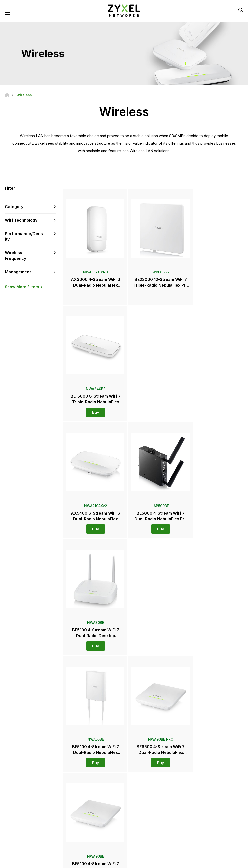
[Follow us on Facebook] (11, 838)
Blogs (138, 836)
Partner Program (203, 791)
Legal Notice (140, 862)
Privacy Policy (199, 862)
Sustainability (201, 828)
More (154, 650)
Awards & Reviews (147, 819)
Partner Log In (202, 783)
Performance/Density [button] (24, 237)
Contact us (124, 745)
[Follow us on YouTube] (25, 838)
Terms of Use (169, 862)
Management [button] (18, 272)
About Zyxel (200, 819)
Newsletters (143, 828)
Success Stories (204, 836)
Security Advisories (91, 807)
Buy (214, 291)
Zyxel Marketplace (148, 783)
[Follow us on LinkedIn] (38, 838)
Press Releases (146, 811)
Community (85, 791)
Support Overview (90, 783)
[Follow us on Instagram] (11, 845)
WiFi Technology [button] (21, 220)
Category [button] (14, 207)
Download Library (89, 799)
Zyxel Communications (208, 844)
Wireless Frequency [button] (16, 256)
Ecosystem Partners (206, 799)
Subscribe (48, 807)
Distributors (142, 791)
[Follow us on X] (50, 838)
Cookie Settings (232, 862)
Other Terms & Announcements (99, 816)
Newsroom (144, 803)
